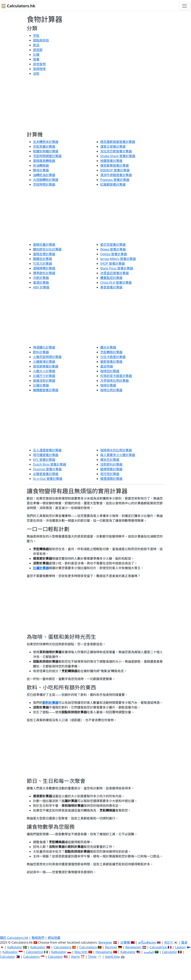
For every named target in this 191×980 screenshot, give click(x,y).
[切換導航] (184, 6)
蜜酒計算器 (41, 283)
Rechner (111, 947)
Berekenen (133, 947)
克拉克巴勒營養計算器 (116, 151)
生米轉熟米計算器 (46, 142)
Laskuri (180, 947)
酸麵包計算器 (43, 259)
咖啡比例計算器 (111, 390)
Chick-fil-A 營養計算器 (116, 283)
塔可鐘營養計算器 (46, 455)
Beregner (105, 942)
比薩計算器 (41, 385)
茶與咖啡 (39, 69)
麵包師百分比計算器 (47, 249)
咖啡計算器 (108, 385)
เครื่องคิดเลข (147, 942)
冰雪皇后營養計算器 (114, 273)
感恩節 (38, 50)
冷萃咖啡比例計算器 (114, 381)
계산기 (168, 942)
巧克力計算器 (43, 264)
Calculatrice (158, 947)
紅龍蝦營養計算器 (113, 184)
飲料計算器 (41, 352)
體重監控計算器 (111, 278)
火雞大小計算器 (44, 371)
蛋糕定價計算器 (44, 254)
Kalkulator (38, 947)
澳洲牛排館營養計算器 (116, 175)
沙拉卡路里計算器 (113, 357)
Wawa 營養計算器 (113, 249)
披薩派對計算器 (44, 381)
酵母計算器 (41, 170)
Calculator (169, 952)
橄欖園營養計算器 (46, 390)
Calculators (31, 957)
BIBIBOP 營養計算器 (115, 170)
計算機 (125, 942)
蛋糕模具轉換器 (44, 161)
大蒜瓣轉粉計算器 (46, 180)
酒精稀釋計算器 (44, 268)
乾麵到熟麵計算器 (46, 151)
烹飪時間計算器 (44, 184)
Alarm (75, 957)
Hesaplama (104, 952)
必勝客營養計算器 (46, 474)
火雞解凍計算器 (44, 362)
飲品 (36, 45)
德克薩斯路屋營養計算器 (118, 142)
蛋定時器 (107, 366)
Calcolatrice (35, 952)
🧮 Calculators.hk (18, 6)
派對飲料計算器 (111, 464)
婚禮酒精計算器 (111, 479)
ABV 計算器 (41, 287)
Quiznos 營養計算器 (47, 469)
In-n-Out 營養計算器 (48, 479)
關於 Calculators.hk (14, 938)
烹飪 (36, 36)
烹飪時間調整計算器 (47, 156)
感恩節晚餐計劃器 (46, 366)
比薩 (36, 55)
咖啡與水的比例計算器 (116, 450)
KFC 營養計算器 (44, 460)
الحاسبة (149, 952)
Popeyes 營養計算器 (115, 180)
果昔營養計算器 (111, 287)
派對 (36, 74)
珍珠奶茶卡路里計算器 (116, 376)
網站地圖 (54, 938)
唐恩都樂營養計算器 (114, 165)
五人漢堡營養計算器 (47, 450)
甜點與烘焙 (41, 40)
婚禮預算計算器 (111, 469)
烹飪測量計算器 (44, 146)
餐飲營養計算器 (111, 362)
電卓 (184, 942)
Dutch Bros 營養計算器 (50, 464)
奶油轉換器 (41, 165)
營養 (36, 59)
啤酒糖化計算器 (44, 347)
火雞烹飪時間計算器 (47, 357)
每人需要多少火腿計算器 (118, 455)
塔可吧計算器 (110, 474)
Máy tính (81, 952)
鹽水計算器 (108, 347)
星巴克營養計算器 (113, 245)
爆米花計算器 (110, 460)
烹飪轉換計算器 (111, 352)
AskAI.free (112, 957)
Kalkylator (15, 947)
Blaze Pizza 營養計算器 (117, 268)
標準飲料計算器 (44, 273)
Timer (92, 957)
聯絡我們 (38, 938)
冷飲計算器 (41, 278)
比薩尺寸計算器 (44, 376)
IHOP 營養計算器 (113, 264)
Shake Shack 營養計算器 (118, 156)
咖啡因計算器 (110, 371)
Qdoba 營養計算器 (114, 254)
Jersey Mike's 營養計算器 (118, 259)
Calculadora (62, 947)
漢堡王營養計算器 (113, 146)
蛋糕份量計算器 (44, 245)
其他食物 (39, 64)
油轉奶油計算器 (44, 175)
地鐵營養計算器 (111, 161)
